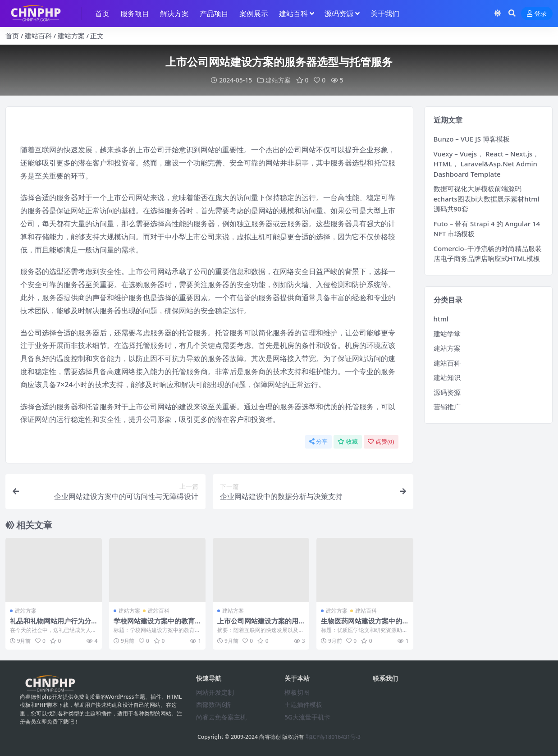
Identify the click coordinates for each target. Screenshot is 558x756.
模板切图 (297, 692)
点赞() (381, 442)
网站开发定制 (215, 692)
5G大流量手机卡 (307, 717)
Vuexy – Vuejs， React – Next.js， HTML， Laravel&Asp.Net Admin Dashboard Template (487, 164)
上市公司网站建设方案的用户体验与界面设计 (258, 625)
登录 (537, 14)
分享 (318, 442)
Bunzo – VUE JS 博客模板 (472, 139)
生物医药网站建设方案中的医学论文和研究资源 (361, 625)
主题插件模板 (303, 704)
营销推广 (447, 407)
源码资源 (447, 392)
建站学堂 (447, 334)
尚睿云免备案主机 (221, 717)
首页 (12, 36)
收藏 (348, 442)
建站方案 (71, 36)
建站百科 (38, 36)
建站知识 (447, 377)
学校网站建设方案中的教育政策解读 (154, 625)
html (441, 319)
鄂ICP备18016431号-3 (333, 737)
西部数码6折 (214, 704)
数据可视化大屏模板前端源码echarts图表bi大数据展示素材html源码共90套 (487, 199)
